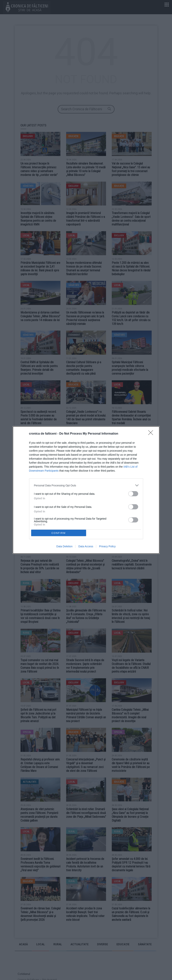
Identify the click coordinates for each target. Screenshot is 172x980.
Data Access (86, 546)
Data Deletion (65, 546)
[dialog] (86, 490)
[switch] (133, 494)
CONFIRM (59, 533)
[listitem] (86, 485)
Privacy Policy (107, 546)
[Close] (152, 434)
